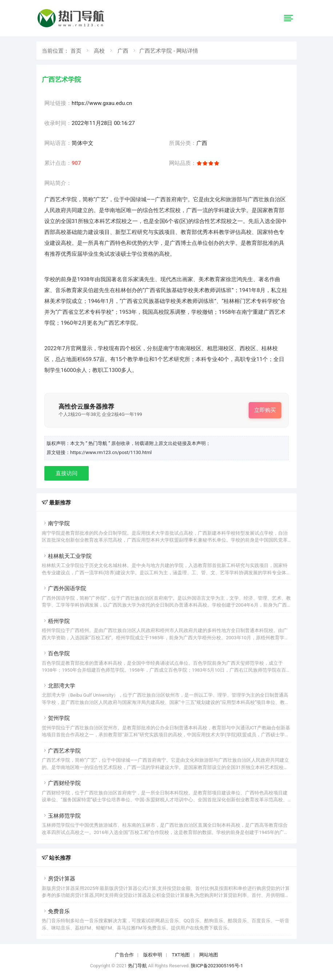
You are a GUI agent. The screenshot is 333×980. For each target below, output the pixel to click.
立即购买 (265, 410)
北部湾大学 (59, 686)
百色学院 (56, 653)
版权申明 (153, 955)
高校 (99, 51)
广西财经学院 (61, 783)
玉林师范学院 (61, 816)
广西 (123, 51)
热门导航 (137, 966)
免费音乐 (56, 911)
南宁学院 (56, 523)
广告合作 (124, 955)
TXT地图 (181, 955)
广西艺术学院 (61, 751)
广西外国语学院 (64, 588)
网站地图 (209, 955)
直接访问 (67, 473)
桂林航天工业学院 (67, 556)
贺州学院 (56, 718)
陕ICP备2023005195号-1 (217, 966)
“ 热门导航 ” (98, 443)
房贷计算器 (59, 879)
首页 (76, 51)
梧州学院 (56, 621)
